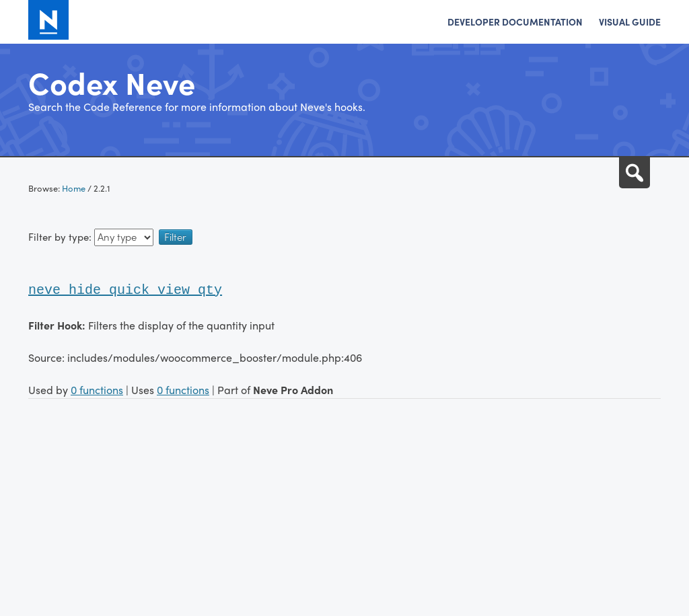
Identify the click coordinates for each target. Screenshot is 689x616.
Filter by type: (91, 237)
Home (74, 188)
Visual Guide (630, 22)
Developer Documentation (515, 22)
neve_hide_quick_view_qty (125, 290)
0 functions (97, 390)
